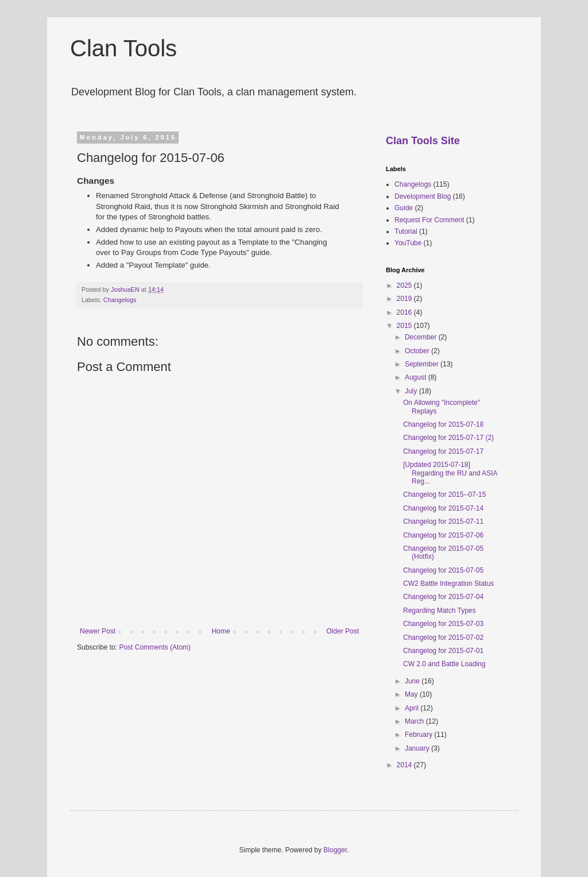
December (422, 337)
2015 (405, 326)
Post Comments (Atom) (155, 647)
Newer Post (98, 631)
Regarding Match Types (440, 611)
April (413, 708)
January (418, 748)
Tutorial (406, 231)
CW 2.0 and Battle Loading (444, 664)
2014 (405, 765)
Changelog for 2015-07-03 (443, 624)
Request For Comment (429, 220)
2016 (405, 312)
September (423, 364)
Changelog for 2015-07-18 (443, 424)
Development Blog (423, 196)
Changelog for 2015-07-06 (443, 535)
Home (221, 631)
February (419, 735)
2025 (405, 285)
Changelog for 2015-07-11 (443, 521)
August (417, 377)
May (412, 694)
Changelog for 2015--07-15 (444, 494)
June (413, 681)
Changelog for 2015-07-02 (443, 638)
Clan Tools (123, 48)
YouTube (408, 243)
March (415, 721)
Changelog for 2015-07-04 (443, 597)
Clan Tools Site (423, 141)
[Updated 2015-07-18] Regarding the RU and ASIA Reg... (450, 473)
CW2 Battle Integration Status (448, 584)
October (418, 351)
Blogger (335, 850)
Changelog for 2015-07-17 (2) (448, 438)
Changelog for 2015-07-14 (443, 508)
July (412, 391)
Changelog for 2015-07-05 (443, 570)
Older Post (343, 631)
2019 (405, 299)
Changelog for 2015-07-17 (443, 451)
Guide (404, 208)
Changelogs (120, 300)
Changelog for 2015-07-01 (443, 651)
